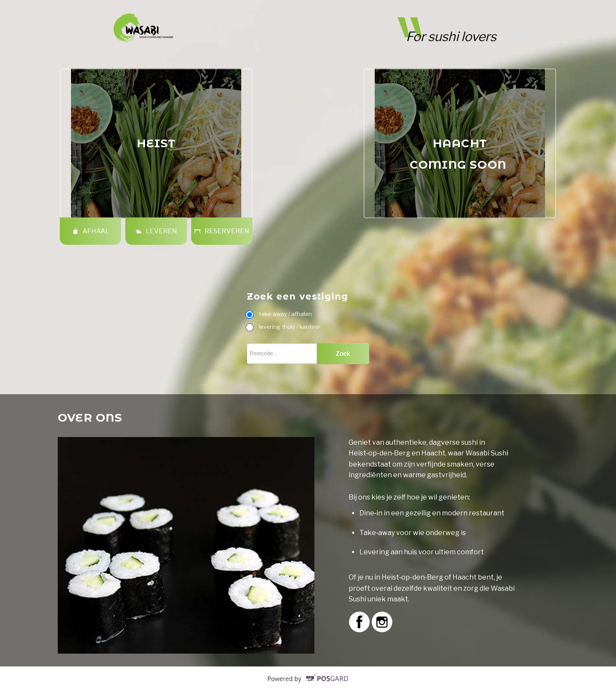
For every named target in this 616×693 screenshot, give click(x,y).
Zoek (343, 353)
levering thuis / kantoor (284, 327)
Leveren (156, 231)
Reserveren (222, 231)
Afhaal (90, 231)
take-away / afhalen (279, 314)
